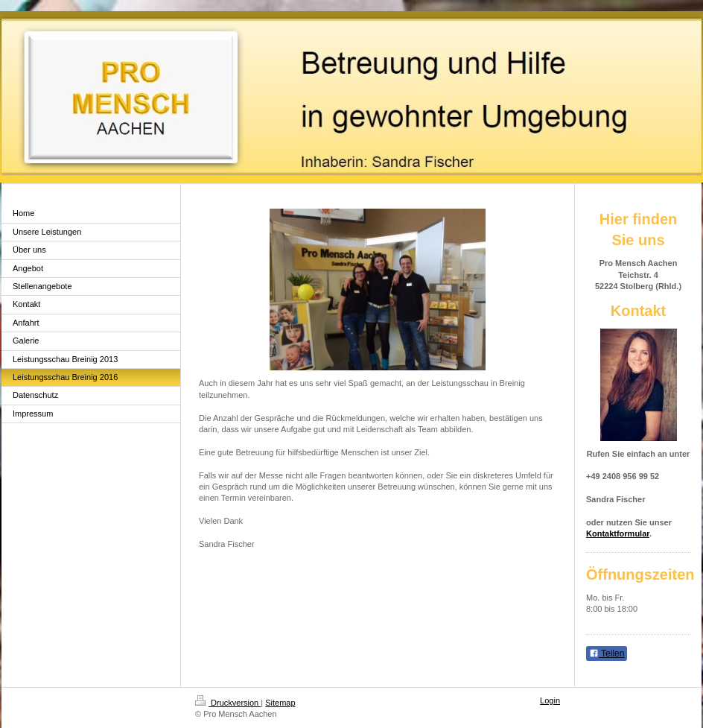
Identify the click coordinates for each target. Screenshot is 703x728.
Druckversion (228, 703)
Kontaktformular (618, 534)
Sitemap (280, 703)
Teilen (607, 653)
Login (550, 700)
